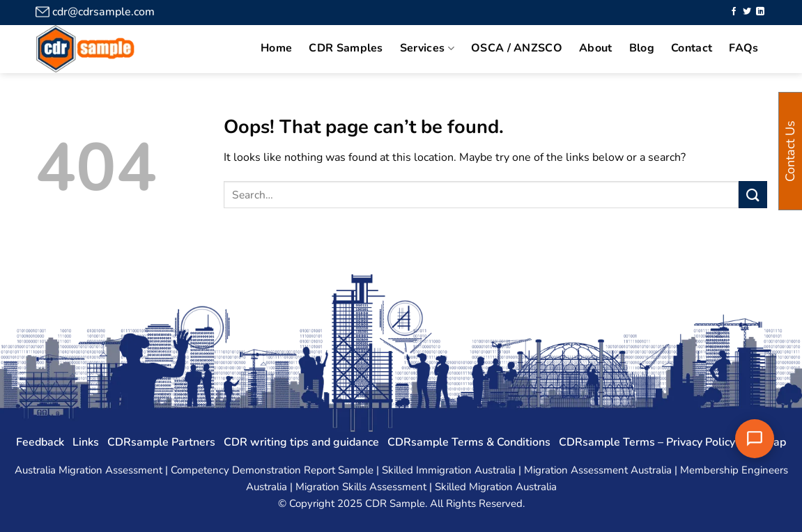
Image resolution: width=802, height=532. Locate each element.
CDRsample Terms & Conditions (469, 442)
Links (86, 442)
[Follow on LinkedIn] (760, 12)
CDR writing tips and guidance (301, 442)
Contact (692, 48)
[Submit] (753, 195)
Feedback (40, 442)
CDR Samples (346, 48)
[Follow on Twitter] (747, 12)
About (596, 48)
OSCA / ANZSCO (517, 48)
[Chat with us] (755, 439)
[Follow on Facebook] (734, 12)
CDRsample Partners (161, 442)
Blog (642, 48)
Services (427, 48)
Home (276, 48)
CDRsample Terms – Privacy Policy (647, 442)
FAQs (743, 48)
